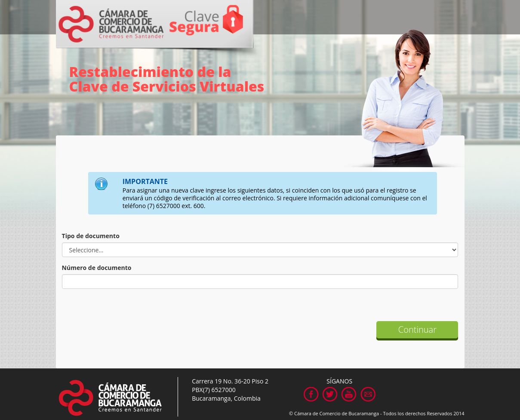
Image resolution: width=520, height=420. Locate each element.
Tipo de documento (91, 236)
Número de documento (97, 268)
